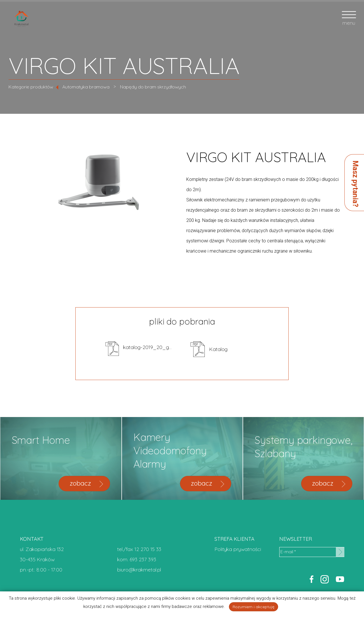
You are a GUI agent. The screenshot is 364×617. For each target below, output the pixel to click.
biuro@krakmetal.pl (139, 570)
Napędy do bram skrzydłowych (153, 87)
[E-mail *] (312, 552)
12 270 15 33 (148, 549)
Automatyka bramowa (86, 87)
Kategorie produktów (31, 87)
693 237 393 (143, 559)
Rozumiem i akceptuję (254, 607)
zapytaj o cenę (308, 226)
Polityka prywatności (238, 549)
